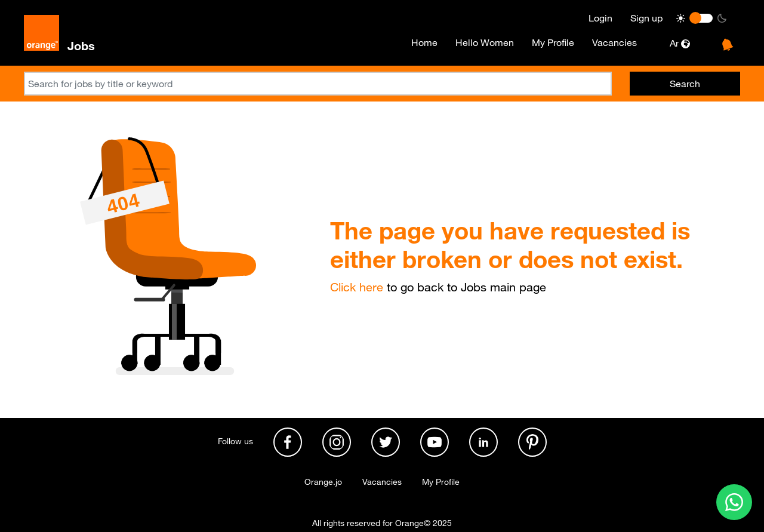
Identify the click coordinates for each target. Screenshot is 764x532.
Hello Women (485, 42)
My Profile (553, 42)
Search (685, 84)
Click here (357, 287)
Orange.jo (323, 482)
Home (424, 42)
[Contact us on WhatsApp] (734, 502)
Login (600, 18)
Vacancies (614, 42)
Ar (680, 43)
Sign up (646, 18)
